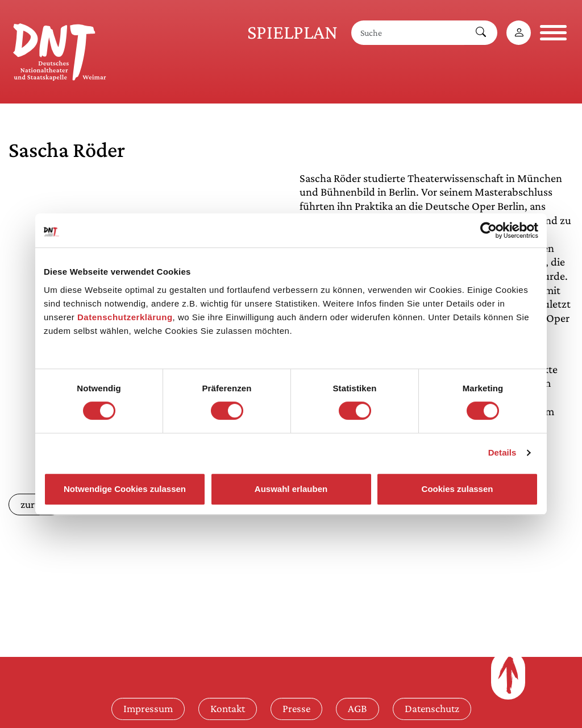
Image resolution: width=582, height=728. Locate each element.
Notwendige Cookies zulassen (125, 489)
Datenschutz (432, 708)
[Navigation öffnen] (553, 33)
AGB (357, 708)
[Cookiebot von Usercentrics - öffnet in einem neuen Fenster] (489, 230)
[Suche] (408, 33)
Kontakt (228, 708)
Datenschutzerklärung (125, 317)
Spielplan (292, 32)
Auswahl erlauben (291, 489)
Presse (296, 708)
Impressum (148, 708)
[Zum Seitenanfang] (508, 675)
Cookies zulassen (458, 489)
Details (502, 452)
